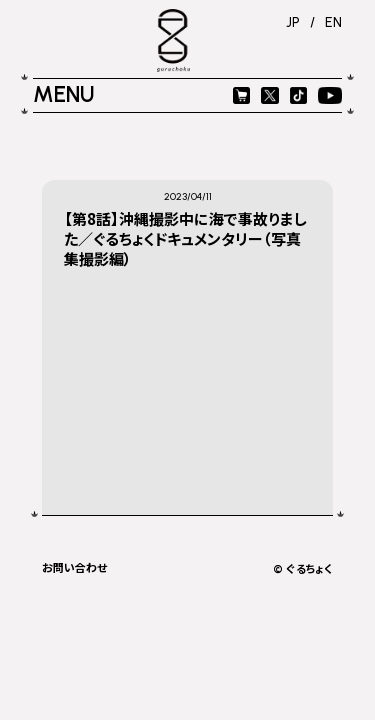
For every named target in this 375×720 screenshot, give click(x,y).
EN (333, 22)
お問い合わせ (74, 567)
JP (293, 22)
